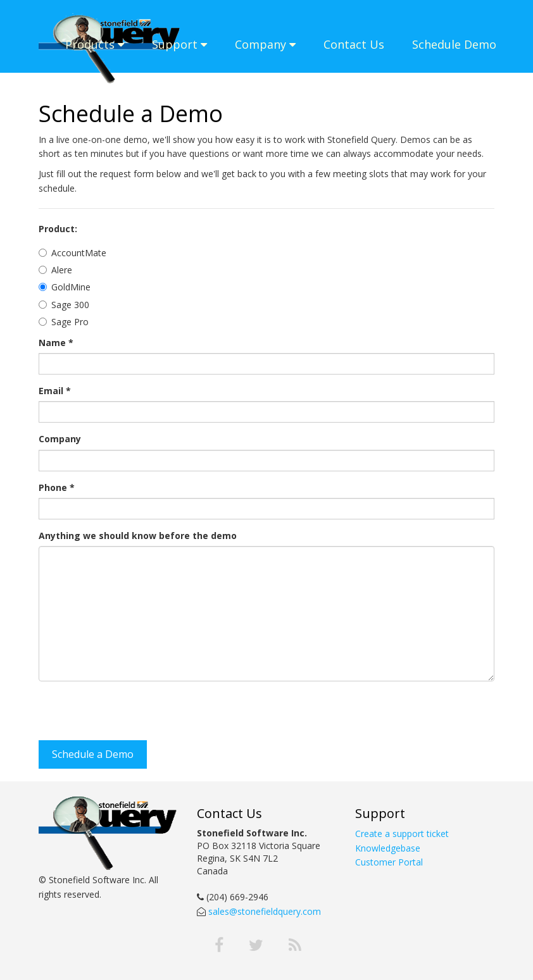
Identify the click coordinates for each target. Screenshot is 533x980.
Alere (62, 270)
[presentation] (135, 716)
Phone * (57, 487)
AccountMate (79, 253)
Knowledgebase (388, 848)
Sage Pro (70, 322)
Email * (55, 391)
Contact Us (354, 44)
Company (265, 44)
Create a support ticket (402, 834)
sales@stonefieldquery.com (263, 911)
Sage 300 (70, 305)
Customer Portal (389, 862)
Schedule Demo (454, 44)
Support (179, 44)
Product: (58, 229)
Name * (56, 343)
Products (95, 44)
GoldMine (71, 287)
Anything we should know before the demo (138, 536)
